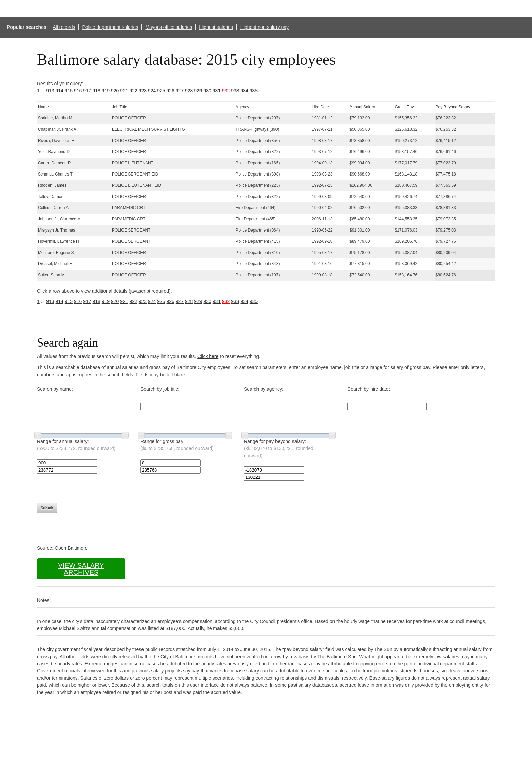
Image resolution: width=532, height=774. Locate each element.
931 (217, 91)
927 (180, 91)
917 (87, 91)
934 (244, 91)
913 (50, 91)
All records (64, 27)
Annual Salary (362, 107)
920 (115, 91)
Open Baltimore (71, 548)
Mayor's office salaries (169, 27)
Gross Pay (404, 107)
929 (198, 91)
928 (189, 91)
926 (170, 91)
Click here (208, 356)
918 (97, 91)
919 (106, 91)
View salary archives (81, 569)
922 (134, 91)
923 (143, 91)
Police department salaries (110, 27)
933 (235, 91)
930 (207, 91)
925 (161, 91)
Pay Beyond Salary (453, 107)
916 (78, 91)
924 (152, 91)
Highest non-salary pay (264, 27)
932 (226, 91)
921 (124, 91)
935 (254, 91)
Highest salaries (216, 27)
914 (60, 91)
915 (69, 91)
